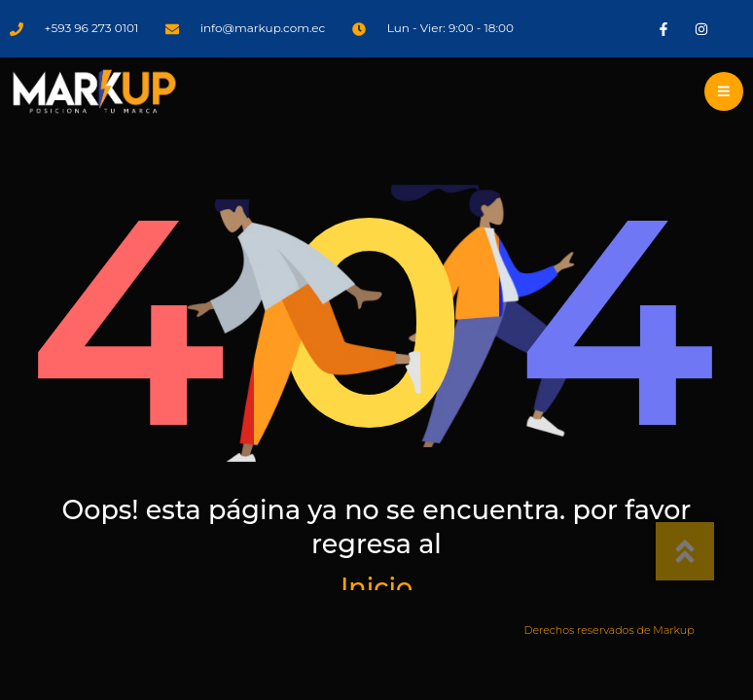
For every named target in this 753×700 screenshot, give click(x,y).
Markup (673, 630)
